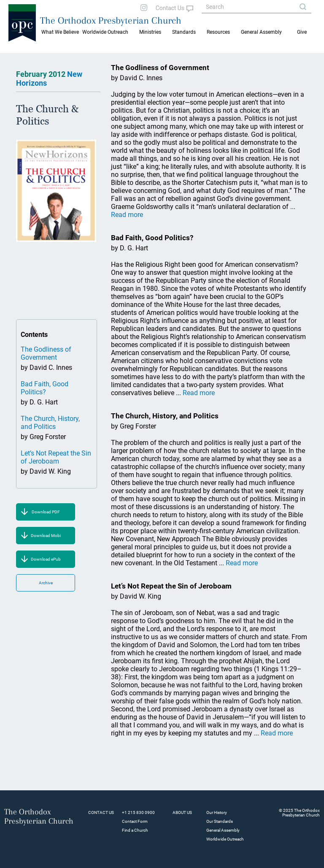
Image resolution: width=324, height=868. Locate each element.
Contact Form (135, 821)
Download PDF (46, 512)
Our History (217, 812)
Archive (46, 583)
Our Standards (220, 821)
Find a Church (135, 830)
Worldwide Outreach (225, 839)
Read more (127, 215)
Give (302, 32)
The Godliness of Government (46, 353)
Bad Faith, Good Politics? (45, 388)
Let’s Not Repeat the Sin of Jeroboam (56, 457)
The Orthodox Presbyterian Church (111, 20)
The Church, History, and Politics (50, 423)
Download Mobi (46, 536)
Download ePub (46, 559)
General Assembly (261, 32)
